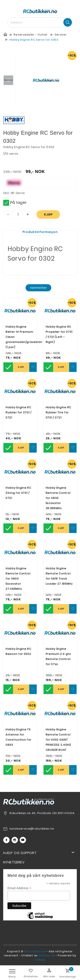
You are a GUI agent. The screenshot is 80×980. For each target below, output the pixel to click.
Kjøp (48, 214)
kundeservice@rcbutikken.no (32, 829)
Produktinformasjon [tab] (40, 232)
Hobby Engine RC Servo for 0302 (34, 40)
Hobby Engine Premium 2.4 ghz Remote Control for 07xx (58, 656)
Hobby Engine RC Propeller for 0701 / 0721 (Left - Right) (59, 334)
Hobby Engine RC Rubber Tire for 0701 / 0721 (59, 412)
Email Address (19, 888)
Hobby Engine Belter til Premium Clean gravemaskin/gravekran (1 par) (20, 337)
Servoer (61, 35)
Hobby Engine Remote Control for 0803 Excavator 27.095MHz (18, 579)
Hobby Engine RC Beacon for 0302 (18, 651)
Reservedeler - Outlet (31, 35)
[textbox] (40, 23)
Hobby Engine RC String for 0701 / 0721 (18, 493)
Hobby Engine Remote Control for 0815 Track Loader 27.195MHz (59, 576)
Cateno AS (47, 955)
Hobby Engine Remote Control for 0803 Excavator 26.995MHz (58, 498)
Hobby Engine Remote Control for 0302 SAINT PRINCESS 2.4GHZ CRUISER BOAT (59, 740)
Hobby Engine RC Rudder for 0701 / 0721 (19, 412)
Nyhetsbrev (14, 862)
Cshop (40, 960)
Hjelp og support (20, 853)
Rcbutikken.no (35, 951)
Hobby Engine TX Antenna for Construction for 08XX (18, 737)
